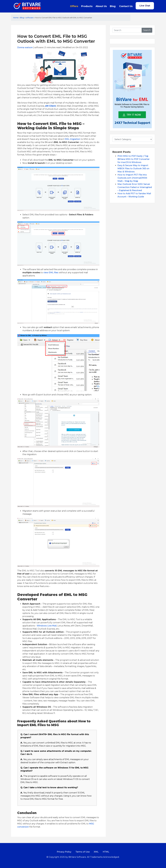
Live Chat (145, 6)
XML (96, 852)
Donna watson (25, 47)
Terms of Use (83, 852)
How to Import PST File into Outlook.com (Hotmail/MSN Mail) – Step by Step (132, 178)
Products (87, 6)
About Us (101, 6)
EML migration (72, 139)
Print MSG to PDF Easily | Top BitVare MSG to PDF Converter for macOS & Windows (134, 159)
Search (147, 30)
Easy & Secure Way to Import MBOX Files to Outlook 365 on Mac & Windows (133, 169)
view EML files (51, 273)
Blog (113, 6)
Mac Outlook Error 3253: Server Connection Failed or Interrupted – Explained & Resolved (135, 187)
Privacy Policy (64, 852)
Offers (74, 6)
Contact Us (126, 6)
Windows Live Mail (47, 626)
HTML (106, 852)
